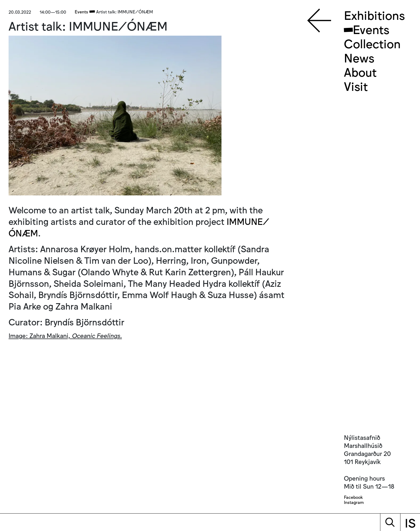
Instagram (354, 502)
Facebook (353, 497)
